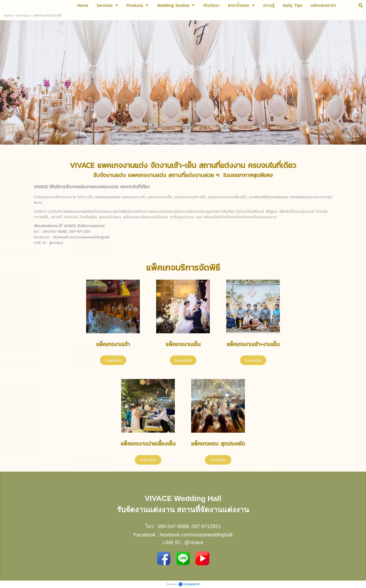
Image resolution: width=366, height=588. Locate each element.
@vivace (194, 543)
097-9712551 (206, 526)
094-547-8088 (173, 526)
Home (8, 16)
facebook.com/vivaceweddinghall (196, 535)
